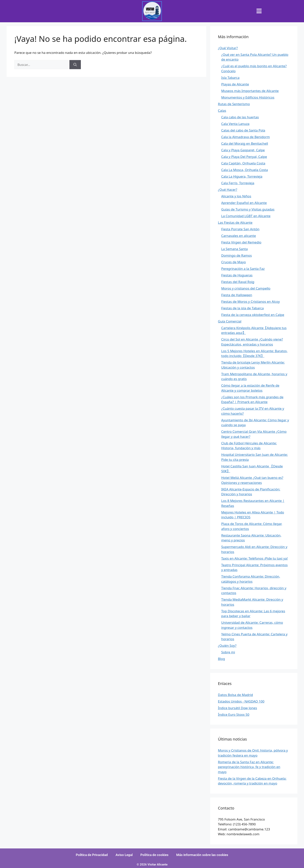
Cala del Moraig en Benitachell (245, 143)
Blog (221, 659)
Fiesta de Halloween (237, 295)
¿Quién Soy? (227, 646)
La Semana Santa (234, 249)
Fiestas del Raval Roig (238, 282)
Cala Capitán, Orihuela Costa (243, 163)
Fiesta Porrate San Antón (240, 229)
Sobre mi (228, 652)
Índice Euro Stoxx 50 (234, 714)
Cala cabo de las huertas (240, 117)
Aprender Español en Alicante (244, 203)
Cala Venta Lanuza (235, 124)
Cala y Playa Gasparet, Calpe (243, 150)
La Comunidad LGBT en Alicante (246, 216)
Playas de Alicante (235, 84)
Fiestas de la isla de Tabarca (242, 308)
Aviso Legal (124, 855)
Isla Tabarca (230, 78)
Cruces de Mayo (234, 262)
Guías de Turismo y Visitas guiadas (248, 209)
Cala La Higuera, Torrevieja (242, 176)
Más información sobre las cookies (202, 855)
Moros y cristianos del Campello (246, 288)
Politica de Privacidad (92, 855)
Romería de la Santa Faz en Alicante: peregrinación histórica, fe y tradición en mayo (249, 767)
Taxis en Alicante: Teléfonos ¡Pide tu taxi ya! (254, 558)
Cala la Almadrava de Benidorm (246, 137)
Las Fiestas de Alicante (235, 222)
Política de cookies (154, 855)
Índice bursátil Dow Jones (237, 708)
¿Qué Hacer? (228, 190)
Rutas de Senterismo (234, 104)
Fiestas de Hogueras (237, 275)
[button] (259, 11)
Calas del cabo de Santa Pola (243, 130)
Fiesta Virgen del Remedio (241, 242)
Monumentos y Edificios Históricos (248, 97)
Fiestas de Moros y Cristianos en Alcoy (250, 302)
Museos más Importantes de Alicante (250, 91)
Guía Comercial (230, 321)
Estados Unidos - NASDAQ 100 (241, 701)
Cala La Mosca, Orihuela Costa (244, 170)
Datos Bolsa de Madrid (235, 695)
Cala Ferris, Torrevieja (238, 183)
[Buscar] (75, 65)
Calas (222, 111)
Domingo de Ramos (237, 255)
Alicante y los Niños (236, 196)
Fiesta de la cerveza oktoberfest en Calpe (253, 315)
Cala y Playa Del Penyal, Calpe (244, 157)
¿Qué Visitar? (228, 48)
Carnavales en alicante (239, 236)
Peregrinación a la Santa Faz (243, 269)
